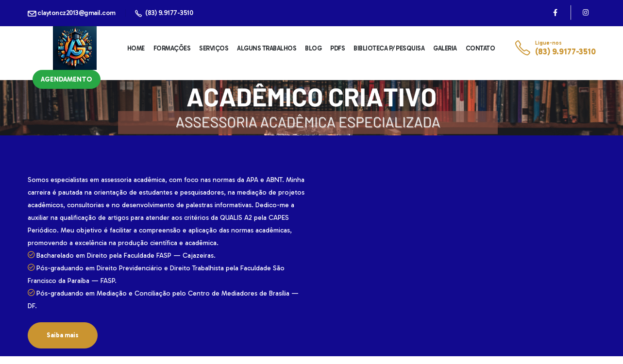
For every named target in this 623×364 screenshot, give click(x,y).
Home (136, 48)
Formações (172, 48)
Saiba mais (63, 335)
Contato (480, 48)
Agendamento (67, 79)
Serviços (214, 48)
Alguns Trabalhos (267, 48)
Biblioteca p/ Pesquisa (389, 48)
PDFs (337, 48)
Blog (313, 48)
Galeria (445, 48)
